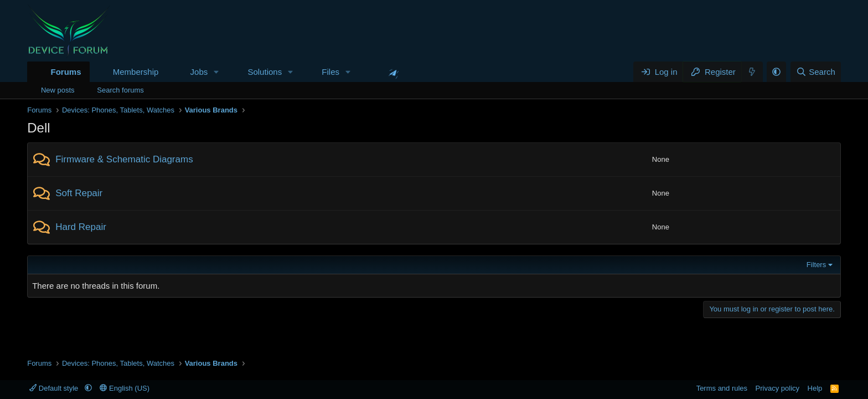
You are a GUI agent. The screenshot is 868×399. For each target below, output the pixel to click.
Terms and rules (722, 388)
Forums (66, 72)
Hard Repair (81, 227)
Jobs (199, 72)
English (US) (125, 388)
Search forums (120, 90)
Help (815, 388)
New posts (58, 90)
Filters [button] (816, 265)
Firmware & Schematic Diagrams (124, 159)
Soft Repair (79, 193)
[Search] (816, 72)
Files (330, 72)
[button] (216, 72)
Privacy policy (777, 388)
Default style (55, 388)
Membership (136, 72)
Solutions (265, 72)
